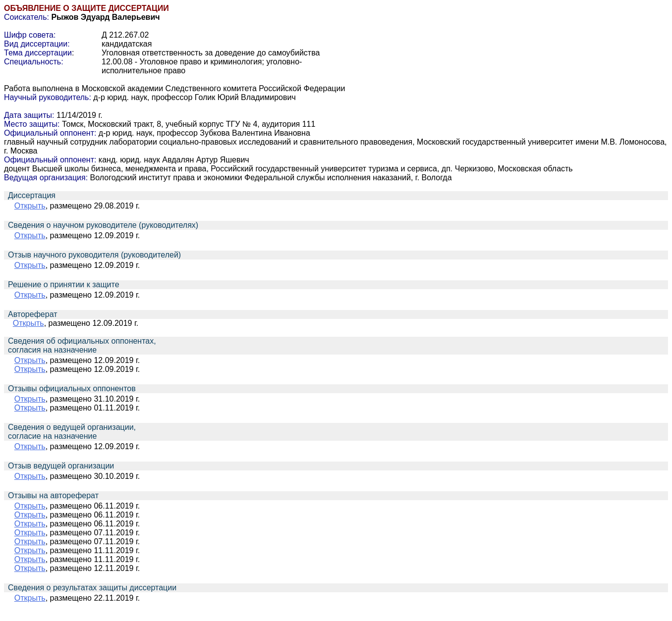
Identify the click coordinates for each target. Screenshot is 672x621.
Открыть (30, 206)
